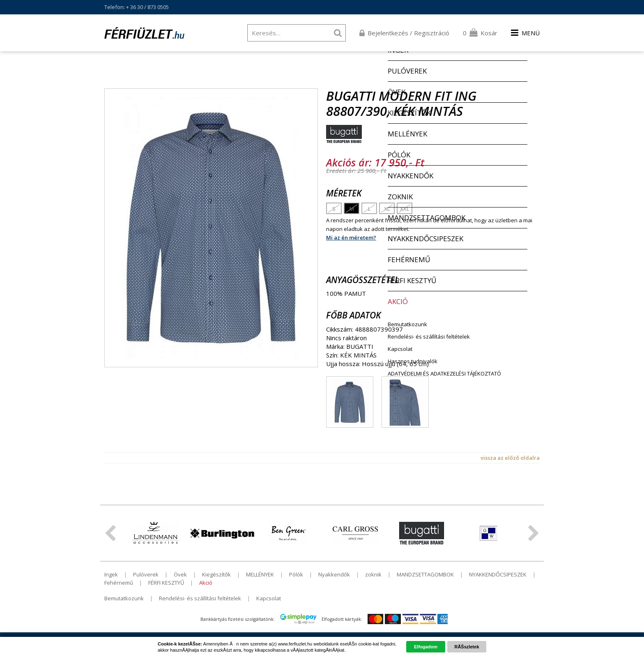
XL (387, 209)
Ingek (111, 574)
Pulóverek (146, 574)
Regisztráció (432, 33)
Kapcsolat (269, 598)
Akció (206, 583)
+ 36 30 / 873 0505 (147, 7)
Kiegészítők (216, 574)
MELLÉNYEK (260, 574)
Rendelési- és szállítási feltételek (200, 598)
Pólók (296, 574)
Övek (180, 574)
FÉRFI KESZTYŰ (166, 583)
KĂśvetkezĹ (534, 534)
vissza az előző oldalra (510, 458)
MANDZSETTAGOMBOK (425, 574)
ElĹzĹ (110, 534)
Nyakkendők (334, 574)
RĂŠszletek (467, 647)
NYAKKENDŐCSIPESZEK (498, 574)
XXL (405, 209)
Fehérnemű (119, 583)
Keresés (338, 33)
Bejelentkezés (388, 33)
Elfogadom (426, 647)
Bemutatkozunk (124, 598)
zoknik (373, 574)
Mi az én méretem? (351, 237)
